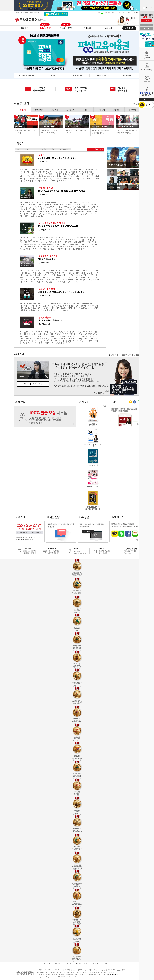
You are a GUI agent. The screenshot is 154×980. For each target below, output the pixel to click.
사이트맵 (107, 964)
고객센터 (121, 13)
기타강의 (43, 149)
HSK (34, 149)
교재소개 (129, 13)
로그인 (98, 13)
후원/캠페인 (95, 964)
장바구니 (114, 13)
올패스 (19, 149)
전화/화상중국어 (64, 149)
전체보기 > (137, 104)
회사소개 (47, 964)
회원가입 (107, 13)
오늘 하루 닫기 (149, 8)
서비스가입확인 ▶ (113, 975)
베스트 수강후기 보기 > (96, 149)
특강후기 (53, 149)
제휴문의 (57, 964)
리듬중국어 (24, 13)
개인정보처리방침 (81, 964)
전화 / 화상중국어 (35, 13)
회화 (26, 149)
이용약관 (68, 964)
